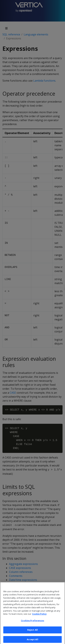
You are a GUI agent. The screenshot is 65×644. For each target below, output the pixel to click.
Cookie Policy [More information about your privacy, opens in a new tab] (39, 618)
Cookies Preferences (32, 624)
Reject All (32, 633)
